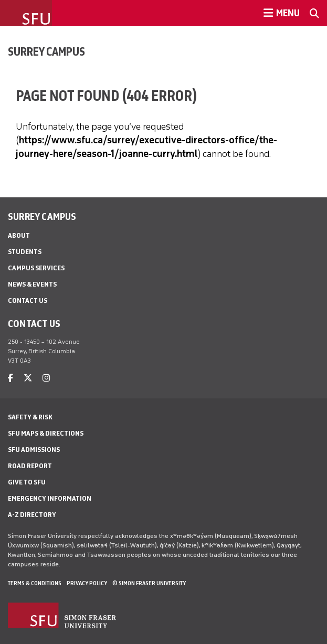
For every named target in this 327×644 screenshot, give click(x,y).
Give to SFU (27, 482)
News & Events (32, 284)
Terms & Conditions (35, 583)
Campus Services (36, 268)
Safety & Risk (30, 417)
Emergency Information (50, 498)
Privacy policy (87, 583)
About (19, 235)
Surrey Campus (46, 51)
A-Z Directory (32, 515)
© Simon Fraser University (149, 583)
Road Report (30, 466)
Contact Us (28, 300)
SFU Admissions (34, 450)
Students (25, 252)
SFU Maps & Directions (46, 433)
